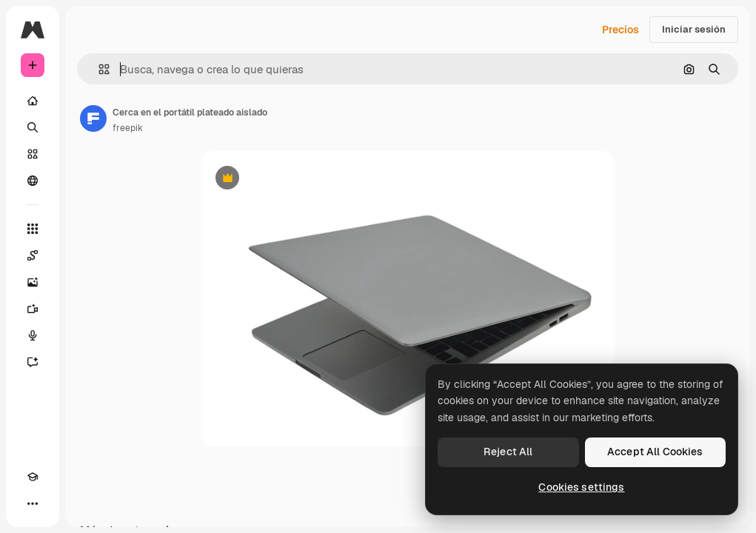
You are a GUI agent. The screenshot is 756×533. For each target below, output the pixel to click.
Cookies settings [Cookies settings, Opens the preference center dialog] (581, 487)
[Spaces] (33, 255)
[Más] (33, 503)
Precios (620, 30)
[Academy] (33, 477)
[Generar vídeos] (33, 309)
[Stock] (33, 154)
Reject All (508, 452)
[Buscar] (33, 127)
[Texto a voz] (33, 335)
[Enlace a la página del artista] (93, 118)
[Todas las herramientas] (33, 229)
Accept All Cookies (655, 452)
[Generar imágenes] (33, 282)
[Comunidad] (33, 181)
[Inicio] (33, 101)
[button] (98, 69)
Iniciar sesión (694, 29)
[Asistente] (33, 362)
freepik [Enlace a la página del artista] (128, 128)
